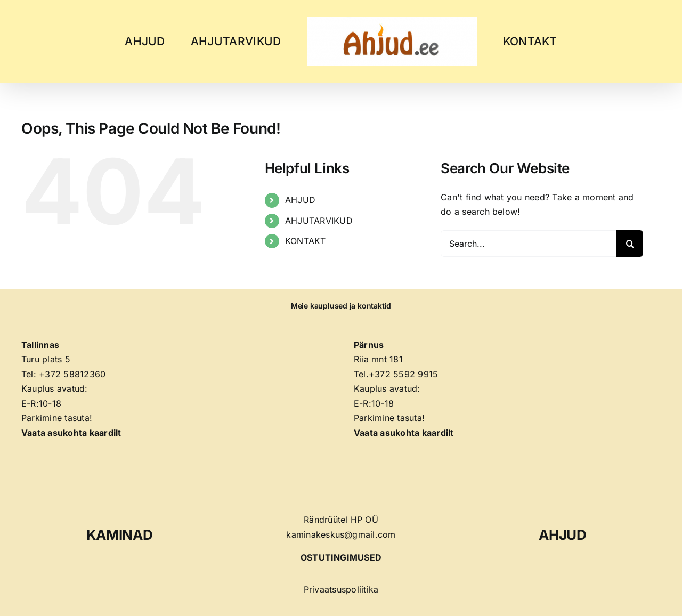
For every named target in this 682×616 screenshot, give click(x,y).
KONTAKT (306, 241)
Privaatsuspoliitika (341, 589)
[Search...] (529, 244)
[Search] (630, 244)
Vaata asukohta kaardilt (404, 433)
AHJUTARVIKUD (319, 221)
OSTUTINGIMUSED (341, 557)
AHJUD (300, 200)
